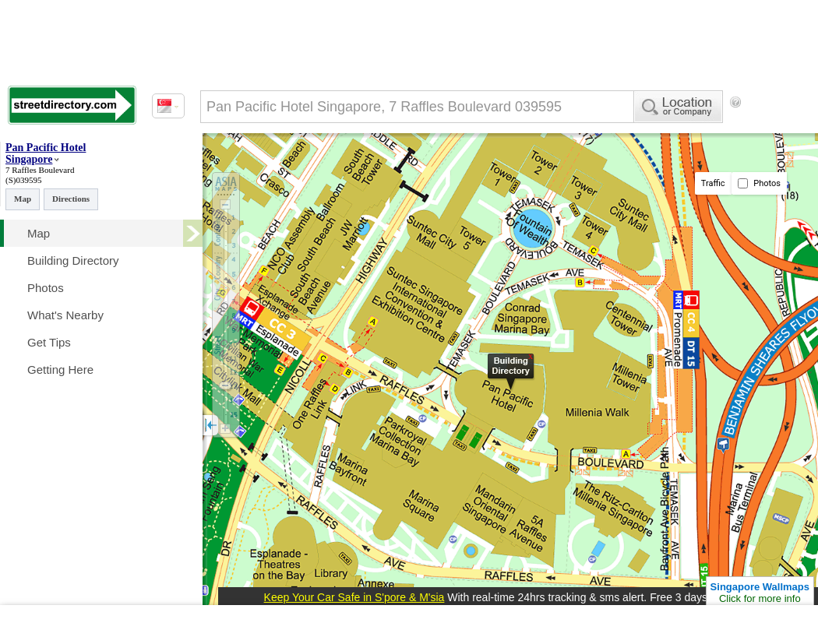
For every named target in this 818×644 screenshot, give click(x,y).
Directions (71, 199)
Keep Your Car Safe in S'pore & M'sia (354, 597)
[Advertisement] (286, 273)
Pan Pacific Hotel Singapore (46, 153)
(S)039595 (23, 180)
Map (23, 199)
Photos (759, 183)
